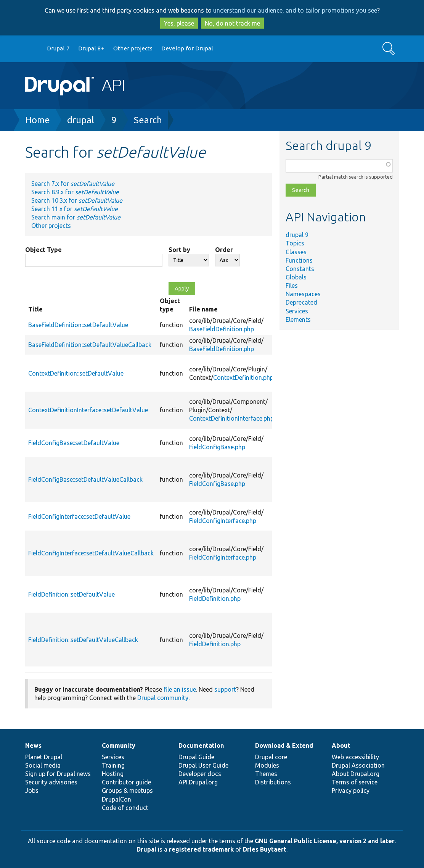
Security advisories (51, 782)
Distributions (273, 782)
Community (119, 745)
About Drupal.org (356, 774)
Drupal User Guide (203, 765)
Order (224, 250)
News (33, 745)
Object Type (43, 250)
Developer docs (200, 774)
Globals (296, 277)
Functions (299, 260)
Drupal (146, 849)
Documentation (201, 745)
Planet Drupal (44, 757)
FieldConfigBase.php (217, 447)
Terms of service (355, 782)
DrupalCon (116, 799)
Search (148, 120)
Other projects (133, 48)
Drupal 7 (58, 48)
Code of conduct (125, 808)
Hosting (113, 774)
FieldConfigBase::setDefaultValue (74, 443)
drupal (81, 120)
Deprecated (301, 302)
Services (297, 311)
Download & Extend (284, 745)
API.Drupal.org (198, 782)
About (341, 745)
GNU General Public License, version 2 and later (325, 841)
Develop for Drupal (187, 48)
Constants (300, 269)
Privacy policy (351, 791)
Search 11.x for (75, 209)
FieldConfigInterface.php (223, 521)
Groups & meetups (127, 791)
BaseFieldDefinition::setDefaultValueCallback (90, 345)
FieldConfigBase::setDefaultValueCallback (85, 479)
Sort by (179, 250)
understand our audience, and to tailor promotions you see (295, 10)
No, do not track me (232, 23)
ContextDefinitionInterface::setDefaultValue (88, 410)
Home (38, 120)
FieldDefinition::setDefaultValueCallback (83, 640)
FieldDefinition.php (215, 599)
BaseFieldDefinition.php (222, 329)
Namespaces (303, 294)
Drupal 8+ (91, 48)
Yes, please (179, 23)
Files (292, 286)
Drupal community (163, 698)
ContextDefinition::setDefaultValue (76, 373)
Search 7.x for (73, 184)
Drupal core (271, 757)
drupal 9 (297, 235)
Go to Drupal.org (32, 49)
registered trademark (201, 849)
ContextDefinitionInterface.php (231, 418)
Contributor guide (126, 782)
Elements (298, 319)
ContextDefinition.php (243, 378)
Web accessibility (355, 757)
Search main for (76, 217)
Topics (295, 243)
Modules (267, 765)
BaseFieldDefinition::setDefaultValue (78, 325)
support (225, 689)
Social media (43, 765)
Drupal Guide (196, 757)
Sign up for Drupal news (58, 774)
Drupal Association (358, 765)
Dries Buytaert (265, 849)
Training (113, 765)
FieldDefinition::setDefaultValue (71, 594)
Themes (266, 774)
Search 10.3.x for (77, 200)
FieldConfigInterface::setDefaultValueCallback (91, 553)
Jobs (32, 791)
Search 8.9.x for (75, 192)
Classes (296, 252)
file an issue (180, 689)
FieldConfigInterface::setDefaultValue (79, 516)
